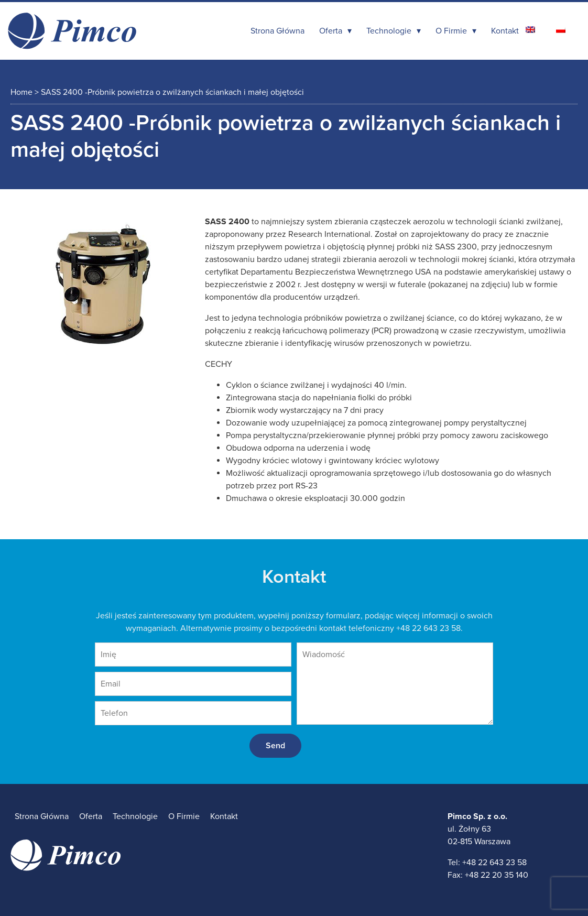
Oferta (331, 31)
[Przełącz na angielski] (530, 30)
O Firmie (451, 31)
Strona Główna (277, 31)
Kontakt (505, 31)
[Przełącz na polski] (561, 30)
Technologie (389, 31)
